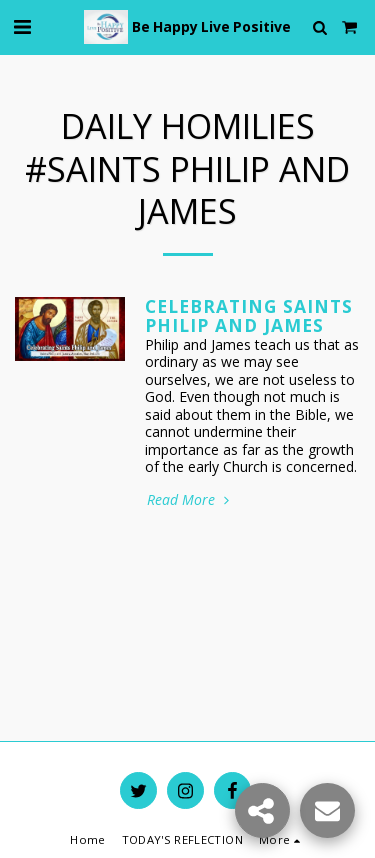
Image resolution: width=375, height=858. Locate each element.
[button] (22, 26)
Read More (190, 500)
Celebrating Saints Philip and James (249, 315)
